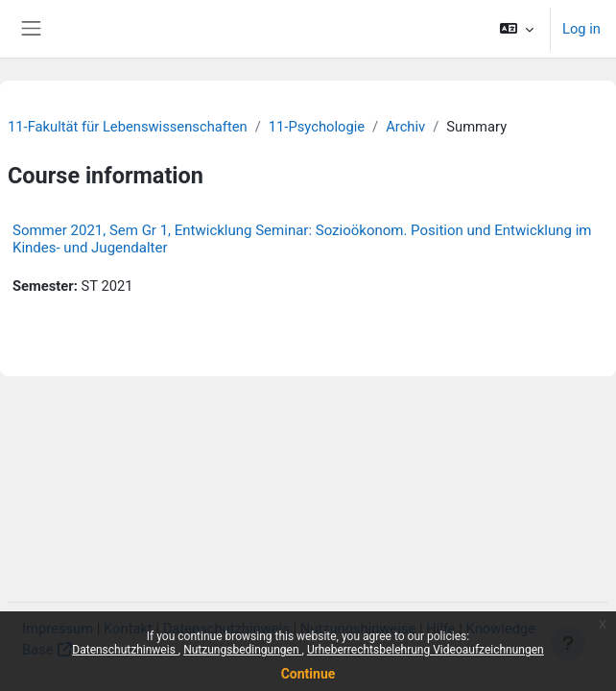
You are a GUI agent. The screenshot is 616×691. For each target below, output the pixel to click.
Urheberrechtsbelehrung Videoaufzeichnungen (426, 650)
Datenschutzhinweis (125, 650)
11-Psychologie (317, 127)
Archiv (405, 127)
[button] (517, 29)
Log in (581, 29)
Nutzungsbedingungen (242, 650)
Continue (308, 674)
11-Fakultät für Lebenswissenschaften (128, 127)
